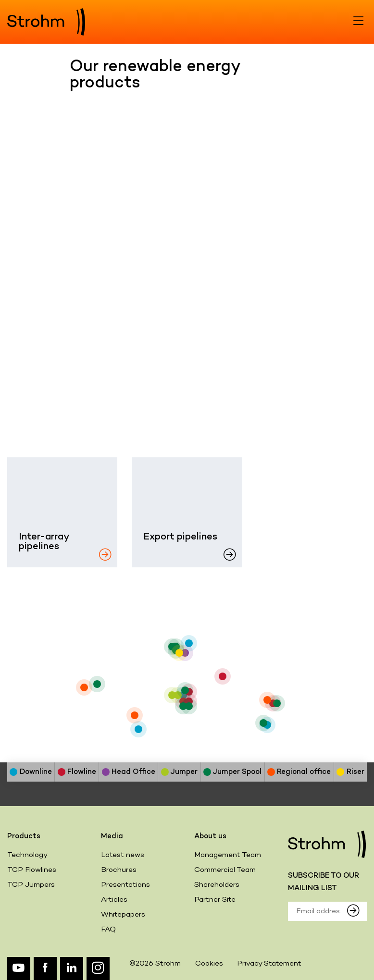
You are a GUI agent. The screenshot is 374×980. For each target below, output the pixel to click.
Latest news (123, 855)
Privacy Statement (269, 964)
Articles (114, 900)
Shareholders (217, 885)
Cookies (209, 964)
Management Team (228, 855)
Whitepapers (123, 915)
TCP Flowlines (32, 870)
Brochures (119, 870)
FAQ (108, 930)
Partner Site (215, 900)
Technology (27, 855)
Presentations (125, 885)
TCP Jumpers (31, 885)
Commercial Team (225, 870)
